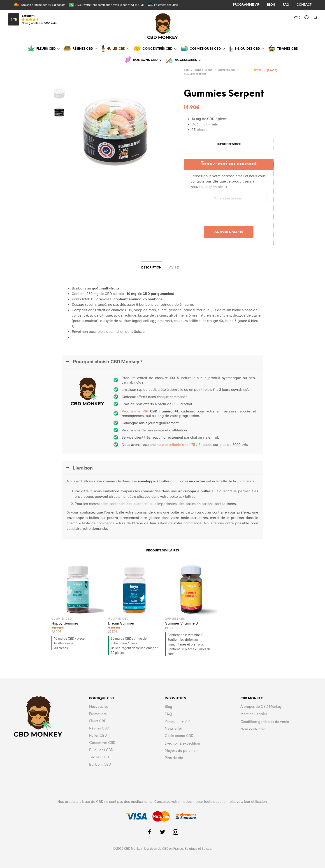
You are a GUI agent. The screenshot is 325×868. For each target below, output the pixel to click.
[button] (183, 60)
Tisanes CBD (288, 49)
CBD (186, 70)
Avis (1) (175, 268)
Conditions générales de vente (265, 722)
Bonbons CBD (148, 60)
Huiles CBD (118, 49)
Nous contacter (253, 729)
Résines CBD (85, 49)
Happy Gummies (65, 624)
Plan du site (174, 758)
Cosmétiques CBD (207, 49)
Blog (168, 707)
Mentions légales (254, 714)
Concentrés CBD (160, 49)
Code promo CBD (179, 736)
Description (151, 268)
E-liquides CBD (250, 49)
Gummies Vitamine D (181, 624)
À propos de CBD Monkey (261, 707)
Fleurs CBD (48, 49)
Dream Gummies (121, 624)
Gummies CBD (227, 70)
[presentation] (229, 215)
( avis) (272, 70)
